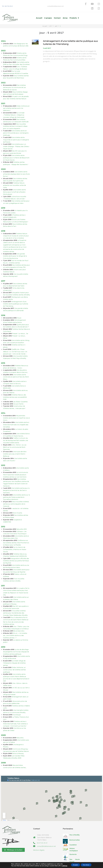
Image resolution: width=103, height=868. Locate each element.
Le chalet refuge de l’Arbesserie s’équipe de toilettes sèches (14, 656)
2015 (3, 356)
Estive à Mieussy (18, 747)
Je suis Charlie (18, 397)
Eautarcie (73, 848)
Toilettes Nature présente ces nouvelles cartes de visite (14, 178)
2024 (3, 34)
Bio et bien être (19, 624)
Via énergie (17, 708)
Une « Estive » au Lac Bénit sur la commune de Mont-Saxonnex (15, 440)
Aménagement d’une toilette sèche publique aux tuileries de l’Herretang (16, 297)
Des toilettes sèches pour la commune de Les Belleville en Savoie (14, 81)
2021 (3, 97)
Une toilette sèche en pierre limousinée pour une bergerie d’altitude (16, 126)
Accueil (45, 19)
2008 (3, 756)
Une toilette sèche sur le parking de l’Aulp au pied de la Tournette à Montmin (16, 490)
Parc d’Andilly (75, 828)
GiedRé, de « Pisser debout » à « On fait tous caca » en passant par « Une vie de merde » (15, 345)
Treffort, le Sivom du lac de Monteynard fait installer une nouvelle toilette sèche (16, 434)
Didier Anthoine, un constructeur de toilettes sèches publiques (14, 663)
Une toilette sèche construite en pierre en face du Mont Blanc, (16, 370)
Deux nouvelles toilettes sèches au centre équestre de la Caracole (16, 497)
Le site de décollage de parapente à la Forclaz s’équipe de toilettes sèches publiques (16, 645)
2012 (3, 520)
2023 (3, 44)
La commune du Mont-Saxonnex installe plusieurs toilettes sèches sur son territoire (16, 468)
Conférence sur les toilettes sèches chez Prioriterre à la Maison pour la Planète (16, 536)
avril (56, 19)
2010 (3, 640)
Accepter (74, 865)
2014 (3, 406)
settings (62, 866)
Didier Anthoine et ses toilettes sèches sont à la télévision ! (16, 101)
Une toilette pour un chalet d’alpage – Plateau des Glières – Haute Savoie (16, 140)
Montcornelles (74, 833)
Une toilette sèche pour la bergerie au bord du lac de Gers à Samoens (16, 484)
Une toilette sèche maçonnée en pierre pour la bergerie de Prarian (16, 133)
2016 (3, 308)
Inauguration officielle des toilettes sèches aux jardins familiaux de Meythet (16, 554)
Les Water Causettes (20, 395)
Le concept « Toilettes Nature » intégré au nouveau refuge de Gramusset (14, 108)
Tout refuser (87, 865)
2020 (3, 162)
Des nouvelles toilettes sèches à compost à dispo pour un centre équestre (15, 119)
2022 (3, 76)
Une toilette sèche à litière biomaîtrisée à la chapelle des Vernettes (16, 418)
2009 (3, 728)
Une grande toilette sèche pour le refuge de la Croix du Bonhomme (15, 249)
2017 (51, 19)
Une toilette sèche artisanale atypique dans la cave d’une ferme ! (16, 167)
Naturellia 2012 (22, 522)
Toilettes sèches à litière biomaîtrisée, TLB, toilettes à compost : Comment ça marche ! (15, 717)
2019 (3, 201)
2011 (3, 579)
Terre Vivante (17, 506)
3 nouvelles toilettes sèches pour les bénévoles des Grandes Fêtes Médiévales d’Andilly (15, 606)
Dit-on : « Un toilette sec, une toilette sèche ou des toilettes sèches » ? (15, 629)
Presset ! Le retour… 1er (20, 327)
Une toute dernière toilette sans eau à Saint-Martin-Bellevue (15, 447)
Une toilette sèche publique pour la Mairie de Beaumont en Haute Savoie (16, 151)
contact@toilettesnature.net (55, 3)
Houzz (19, 311)
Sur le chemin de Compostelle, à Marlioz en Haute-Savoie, (15, 543)
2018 (3, 224)
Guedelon (73, 838)
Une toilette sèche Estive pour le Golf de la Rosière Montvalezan (14, 185)
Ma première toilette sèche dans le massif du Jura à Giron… (16, 411)
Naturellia (20, 731)
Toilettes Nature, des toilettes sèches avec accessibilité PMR (15, 390)
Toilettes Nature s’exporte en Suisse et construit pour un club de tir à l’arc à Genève (16, 229)
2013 (3, 459)
